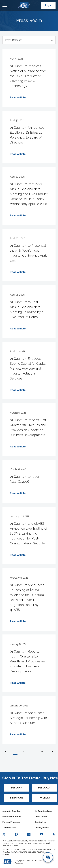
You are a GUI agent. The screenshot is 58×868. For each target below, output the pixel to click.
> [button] (53, 752)
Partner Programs (11, 822)
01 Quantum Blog (43, 811)
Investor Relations (12, 817)
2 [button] (24, 751)
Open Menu (5, 5)
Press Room (41, 817)
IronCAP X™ (44, 788)
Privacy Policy (42, 828)
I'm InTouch (16, 798)
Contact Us (41, 822)
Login (48, 5)
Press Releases (14, 40)
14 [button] (42, 751)
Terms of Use (9, 828)
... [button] (32, 751)
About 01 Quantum (12, 811)
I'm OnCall (44, 798)
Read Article (18, 98)
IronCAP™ (16, 788)
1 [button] (15, 751)
